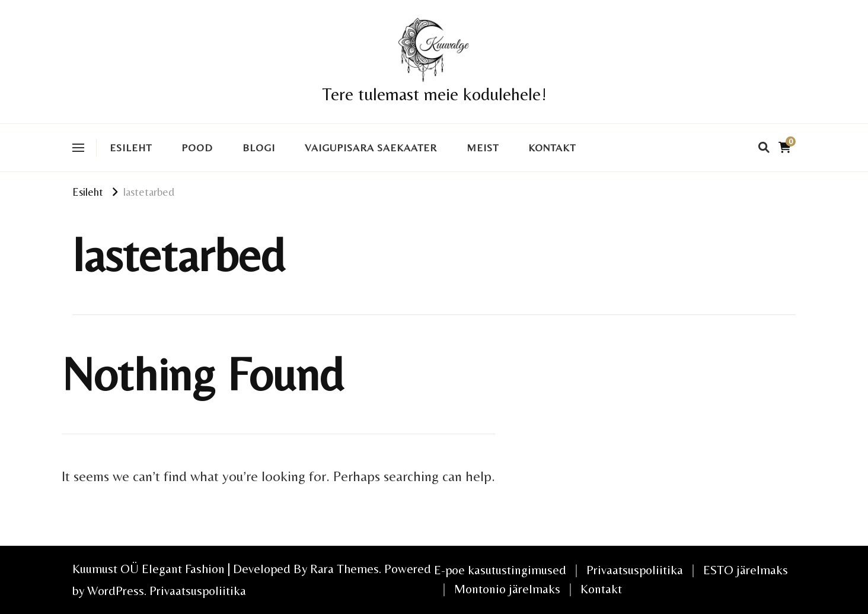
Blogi (259, 148)
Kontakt (552, 148)
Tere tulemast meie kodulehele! (434, 94)
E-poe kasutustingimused (500, 570)
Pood (197, 148)
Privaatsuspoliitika (198, 591)
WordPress (116, 591)
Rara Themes (344, 569)
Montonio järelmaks (507, 589)
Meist (483, 148)
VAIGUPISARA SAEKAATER (371, 148)
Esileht (131, 148)
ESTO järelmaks (746, 570)
